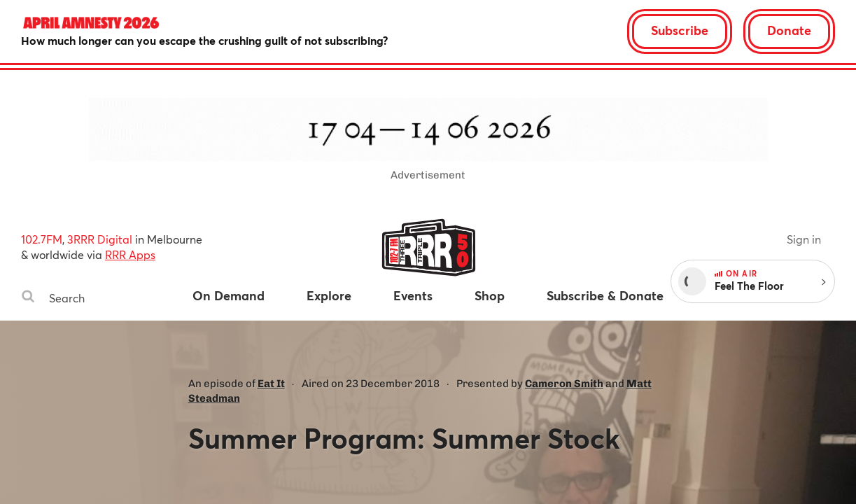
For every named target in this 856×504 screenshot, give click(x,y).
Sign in (804, 239)
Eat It (271, 384)
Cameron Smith (564, 384)
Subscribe (680, 30)
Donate (789, 30)
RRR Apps (130, 254)
